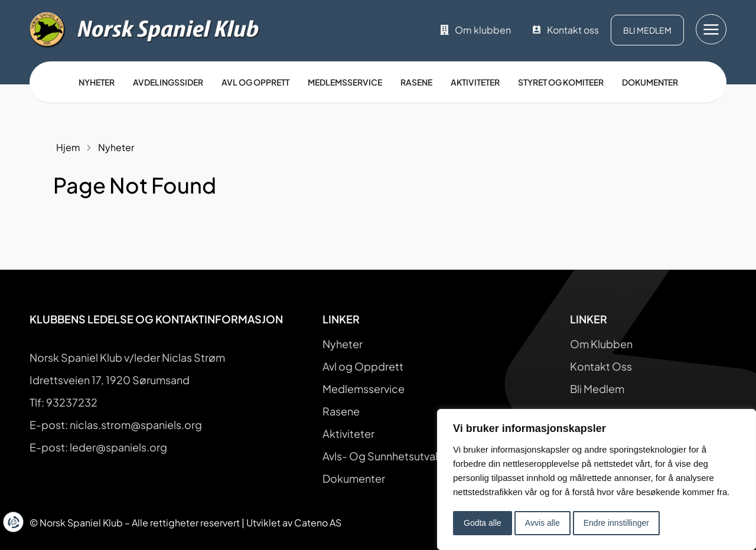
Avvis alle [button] (542, 523)
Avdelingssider (168, 82)
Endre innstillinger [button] (616, 523)
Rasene (416, 82)
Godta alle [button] (483, 523)
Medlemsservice (345, 82)
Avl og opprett (255, 82)
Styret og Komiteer (561, 82)
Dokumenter (650, 82)
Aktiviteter (475, 82)
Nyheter (97, 82)
